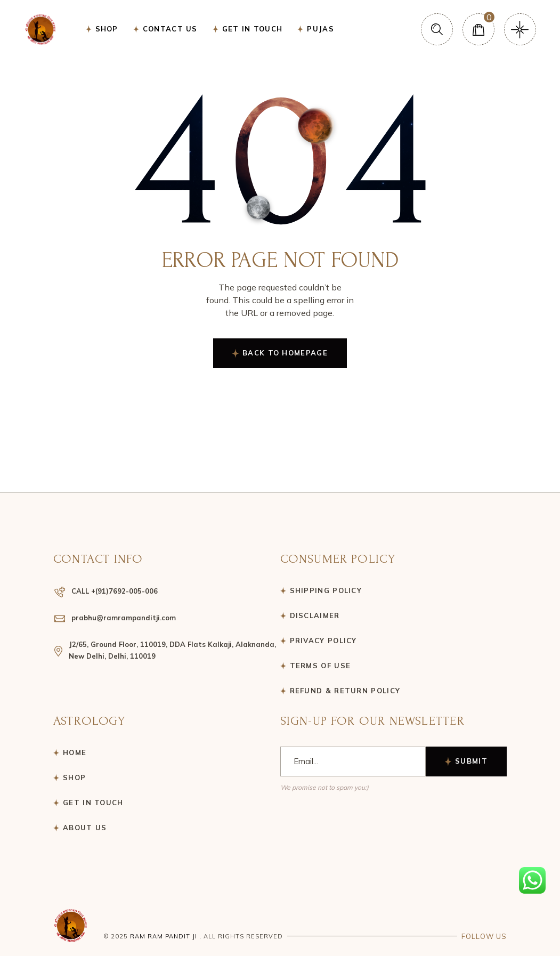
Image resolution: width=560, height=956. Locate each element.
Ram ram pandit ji (164, 936)
